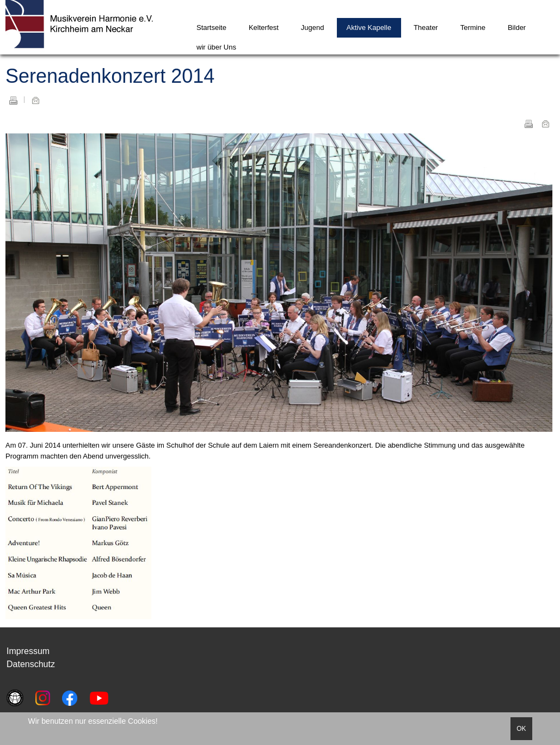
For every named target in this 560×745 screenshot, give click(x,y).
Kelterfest (264, 28)
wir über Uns (216, 47)
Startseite (211, 28)
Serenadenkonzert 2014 (110, 76)
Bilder (517, 28)
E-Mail (35, 100)
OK (521, 729)
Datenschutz (31, 664)
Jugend (313, 28)
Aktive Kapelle (369, 28)
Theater (426, 28)
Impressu (24, 651)
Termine (473, 28)
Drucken (13, 100)
